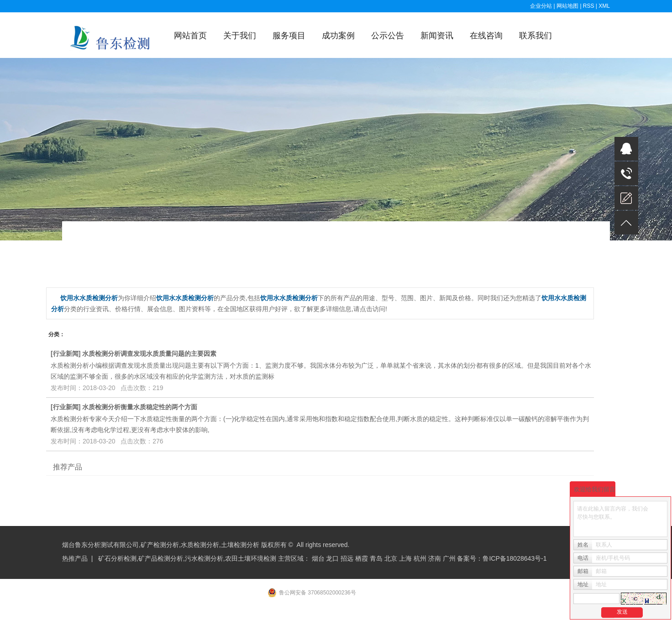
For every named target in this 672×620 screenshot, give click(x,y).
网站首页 (190, 36)
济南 (435, 558)
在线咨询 (486, 36)
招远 (347, 558)
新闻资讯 (437, 36)
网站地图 (568, 6)
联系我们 (535, 36)
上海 (405, 558)
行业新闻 (66, 354)
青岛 (376, 558)
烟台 (318, 558)
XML (604, 6)
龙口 (332, 558)
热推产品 (75, 558)
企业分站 (541, 6)
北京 (391, 558)
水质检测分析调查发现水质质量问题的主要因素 (149, 354)
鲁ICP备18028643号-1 (514, 558)
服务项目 (289, 36)
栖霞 (362, 558)
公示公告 (388, 36)
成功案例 (338, 36)
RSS (589, 6)
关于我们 (240, 36)
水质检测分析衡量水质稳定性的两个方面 (140, 407)
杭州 (420, 558)
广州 (449, 558)
